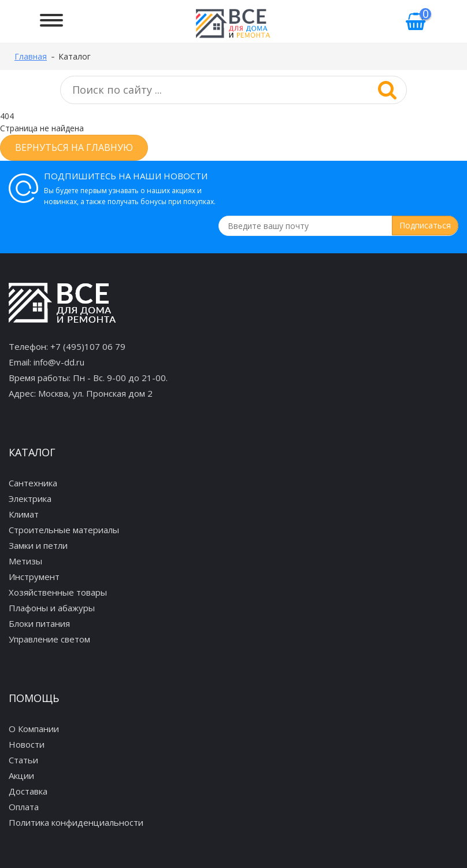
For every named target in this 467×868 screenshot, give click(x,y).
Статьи (23, 760)
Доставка (28, 791)
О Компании (34, 729)
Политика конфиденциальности (76, 822)
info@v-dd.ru (59, 362)
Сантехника (33, 483)
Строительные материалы (64, 530)
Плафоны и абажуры (52, 608)
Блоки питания (39, 623)
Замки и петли (38, 545)
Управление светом (49, 639)
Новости (27, 744)
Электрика (30, 498)
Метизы (25, 561)
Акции (21, 775)
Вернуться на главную (74, 147)
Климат (24, 514)
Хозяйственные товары (58, 592)
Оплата (24, 807)
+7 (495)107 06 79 (88, 346)
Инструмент (34, 577)
